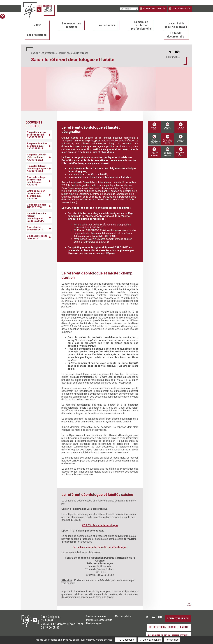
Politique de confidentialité (99, 620)
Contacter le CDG (179, 9)
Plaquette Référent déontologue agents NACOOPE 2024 (37, 169)
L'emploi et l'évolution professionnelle (141, 25)
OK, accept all (126, 640)
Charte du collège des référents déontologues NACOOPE (36, 181)
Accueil (35, 53)
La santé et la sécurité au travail (176, 25)
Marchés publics (123, 616)
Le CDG (37, 25)
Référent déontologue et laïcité (169, 627)
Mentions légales (94, 623)
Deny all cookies (150, 640)
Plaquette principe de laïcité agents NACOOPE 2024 (36, 135)
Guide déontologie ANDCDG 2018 (37, 206)
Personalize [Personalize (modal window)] (172, 640)
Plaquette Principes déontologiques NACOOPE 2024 (37, 146)
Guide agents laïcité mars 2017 (37, 237)
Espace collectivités (152, 9)
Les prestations (37, 35)
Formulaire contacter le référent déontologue (100, 547)
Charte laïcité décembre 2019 (35, 228)
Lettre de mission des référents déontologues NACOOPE (36, 195)
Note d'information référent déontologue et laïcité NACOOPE (37, 217)
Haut (189, 604)
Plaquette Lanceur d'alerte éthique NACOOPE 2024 (36, 157)
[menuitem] (37, 25)
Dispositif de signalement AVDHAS (168, 636)
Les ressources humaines (72, 25)
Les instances (106, 25)
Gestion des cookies (96, 616)
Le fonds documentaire (176, 35)
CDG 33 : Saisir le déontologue (100, 525)
